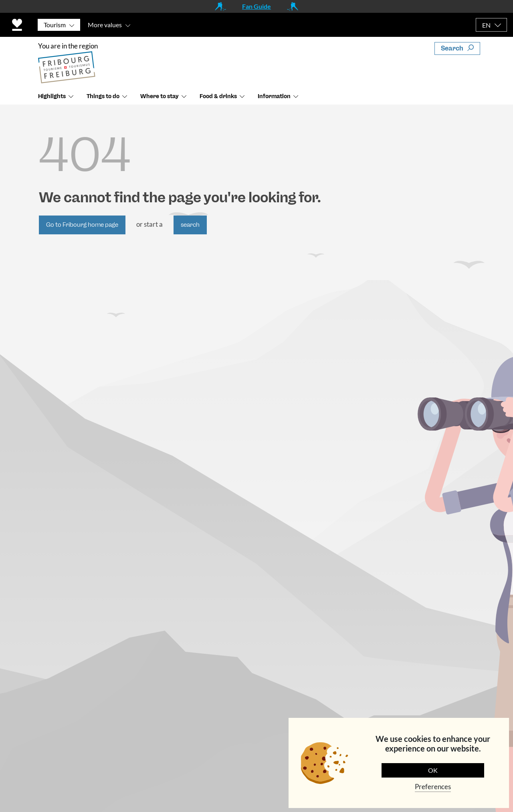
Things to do (103, 96)
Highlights (52, 96)
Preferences (433, 787)
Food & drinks (218, 96)
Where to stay (160, 96)
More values (105, 25)
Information (274, 96)
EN (486, 25)
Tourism (55, 25)
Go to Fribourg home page (82, 225)
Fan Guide (256, 6)
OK (433, 770)
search (190, 225)
